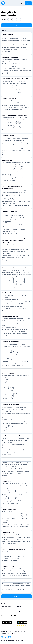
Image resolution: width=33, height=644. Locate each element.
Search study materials (7, 607)
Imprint (17, 631)
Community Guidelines (7, 611)
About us (23, 631)
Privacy (11, 631)
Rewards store (5, 609)
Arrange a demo (20, 611)
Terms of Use (4, 631)
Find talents (19, 607)
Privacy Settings (5, 633)
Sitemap (13, 633)
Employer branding (21, 609)
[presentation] (9, 38)
